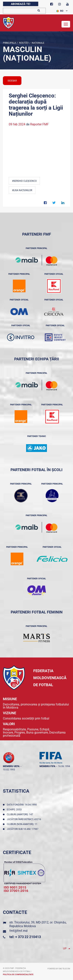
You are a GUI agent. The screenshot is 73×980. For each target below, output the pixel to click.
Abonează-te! (21, 4)
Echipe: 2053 (15, 810)
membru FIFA (47, 766)
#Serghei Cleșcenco (24, 181)
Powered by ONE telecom (59, 969)
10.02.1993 (9, 770)
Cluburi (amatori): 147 (21, 814)
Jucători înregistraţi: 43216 (25, 819)
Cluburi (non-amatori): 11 (23, 824)
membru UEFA (11, 766)
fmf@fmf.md (18, 931)
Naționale (38, 43)
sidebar (12, 81)
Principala (9, 43)
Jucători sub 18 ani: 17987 (23, 829)
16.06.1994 (64, 766)
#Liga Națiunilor (22, 190)
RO (60, 11)
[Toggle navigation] (66, 24)
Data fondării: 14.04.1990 (22, 805)
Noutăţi (24, 43)
